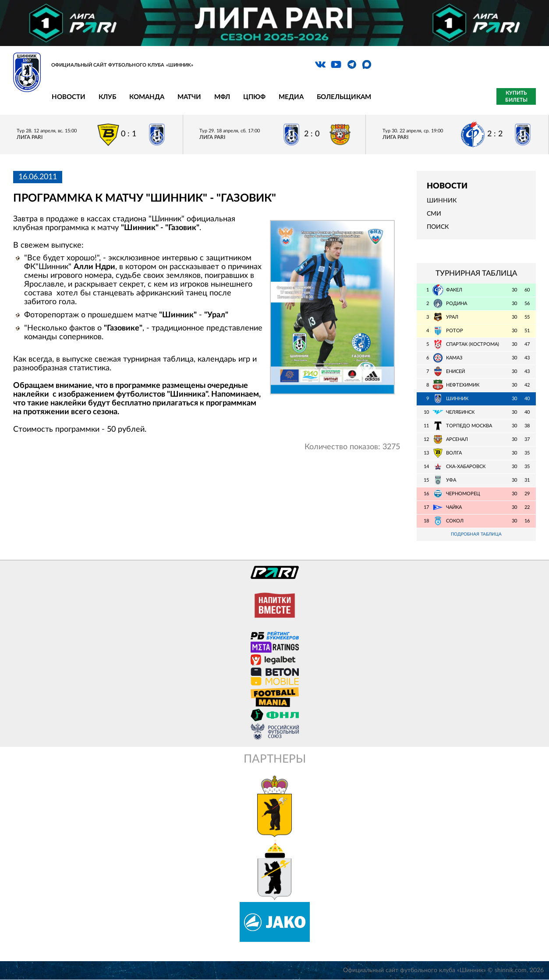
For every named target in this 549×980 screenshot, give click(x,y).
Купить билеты (516, 96)
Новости (69, 97)
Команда (147, 97)
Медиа (291, 97)
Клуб (107, 97)
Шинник (442, 201)
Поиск (438, 227)
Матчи (189, 97)
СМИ (434, 214)
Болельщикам (344, 97)
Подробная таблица (476, 534)
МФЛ (222, 97)
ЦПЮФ (254, 97)
